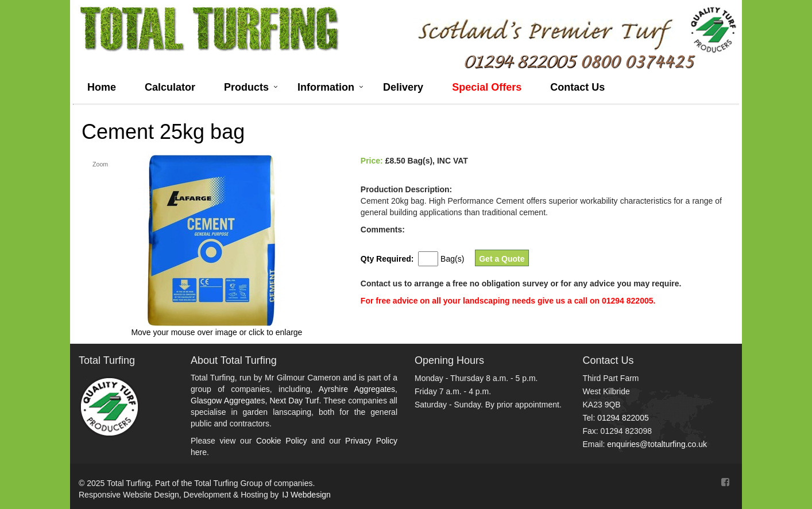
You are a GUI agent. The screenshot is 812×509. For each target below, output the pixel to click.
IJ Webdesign (306, 495)
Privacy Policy (371, 441)
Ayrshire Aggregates (357, 389)
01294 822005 (623, 418)
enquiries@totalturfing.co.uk (657, 444)
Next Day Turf (294, 401)
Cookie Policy (282, 441)
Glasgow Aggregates (228, 401)
